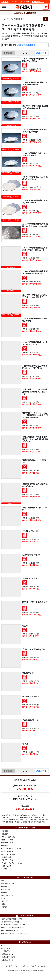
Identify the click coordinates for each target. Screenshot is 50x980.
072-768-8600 (25, 789)
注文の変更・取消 (8, 957)
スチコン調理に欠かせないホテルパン (15, 925)
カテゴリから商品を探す (25, 13)
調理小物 (5, 904)
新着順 (13, 45)
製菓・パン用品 (8, 840)
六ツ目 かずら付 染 (30, 531)
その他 (4, 869)
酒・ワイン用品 (8, 860)
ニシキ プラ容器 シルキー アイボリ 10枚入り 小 (35, 154)
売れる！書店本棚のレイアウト (13, 919)
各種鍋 (4, 892)
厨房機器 (5, 831)
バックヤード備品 (8, 854)
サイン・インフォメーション (12, 863)
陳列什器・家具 (8, 843)
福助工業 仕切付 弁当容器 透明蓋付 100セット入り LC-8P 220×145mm (35, 439)
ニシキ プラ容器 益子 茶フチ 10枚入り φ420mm (35, 178)
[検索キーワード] (22, 19)
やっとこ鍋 (6, 889)
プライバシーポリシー (22, 966)
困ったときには (8, 960)
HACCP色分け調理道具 (10, 930)
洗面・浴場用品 (8, 851)
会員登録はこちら (38, 2)
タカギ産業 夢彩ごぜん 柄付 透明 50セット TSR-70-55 (35, 367)
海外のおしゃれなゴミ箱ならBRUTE (15, 933)
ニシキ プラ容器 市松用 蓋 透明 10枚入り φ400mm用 (35, 107)
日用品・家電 (7, 857)
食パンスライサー (8, 895)
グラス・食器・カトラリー (11, 848)
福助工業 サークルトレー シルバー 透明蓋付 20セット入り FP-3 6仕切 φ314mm (35, 415)
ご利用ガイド (25, 942)
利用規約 (9, 966)
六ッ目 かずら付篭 (30, 578)
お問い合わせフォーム (25, 799)
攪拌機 (4, 886)
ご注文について (8, 945)
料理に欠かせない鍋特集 (11, 922)
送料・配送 (6, 948)
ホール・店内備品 (8, 837)
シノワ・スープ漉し (9, 884)
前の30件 (9, 53)
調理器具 (5, 834)
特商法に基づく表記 (38, 966)
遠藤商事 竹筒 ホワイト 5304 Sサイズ (35, 461)
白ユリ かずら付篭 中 (31, 555)
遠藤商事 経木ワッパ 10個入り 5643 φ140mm (35, 485)
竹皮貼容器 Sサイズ (30, 720)
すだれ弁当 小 (28, 673)
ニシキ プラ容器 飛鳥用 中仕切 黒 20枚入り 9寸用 (35, 343)
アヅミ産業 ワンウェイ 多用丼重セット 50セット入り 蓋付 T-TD (35, 392)
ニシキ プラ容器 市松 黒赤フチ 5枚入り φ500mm (35, 60)
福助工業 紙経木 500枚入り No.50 (35, 509)
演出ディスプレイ (8, 866)
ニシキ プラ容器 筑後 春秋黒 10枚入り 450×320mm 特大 (35, 272)
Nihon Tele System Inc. (26, 970)
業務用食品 (6, 846)
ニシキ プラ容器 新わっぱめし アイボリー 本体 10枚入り (35, 296)
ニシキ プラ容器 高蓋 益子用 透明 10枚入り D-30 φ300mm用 (35, 225)
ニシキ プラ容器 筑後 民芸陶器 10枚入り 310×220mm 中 (35, 249)
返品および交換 (8, 954)
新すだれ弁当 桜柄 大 (31, 696)
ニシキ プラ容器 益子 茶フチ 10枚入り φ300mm (35, 201)
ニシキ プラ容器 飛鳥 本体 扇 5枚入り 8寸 (35, 320)
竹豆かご (26, 626)
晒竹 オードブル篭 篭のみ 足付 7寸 (35, 603)
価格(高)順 (32, 45)
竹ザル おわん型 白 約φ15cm (34, 649)
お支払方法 (6, 951)
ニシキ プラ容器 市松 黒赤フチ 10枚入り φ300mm (35, 83)
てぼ (4, 898)
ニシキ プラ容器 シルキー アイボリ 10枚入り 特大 (35, 131)
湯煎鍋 (4, 907)
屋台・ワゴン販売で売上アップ (13, 928)
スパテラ (5, 901)
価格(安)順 (22, 45)
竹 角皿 (25, 744)
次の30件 (41, 53)
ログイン (5, 2)
